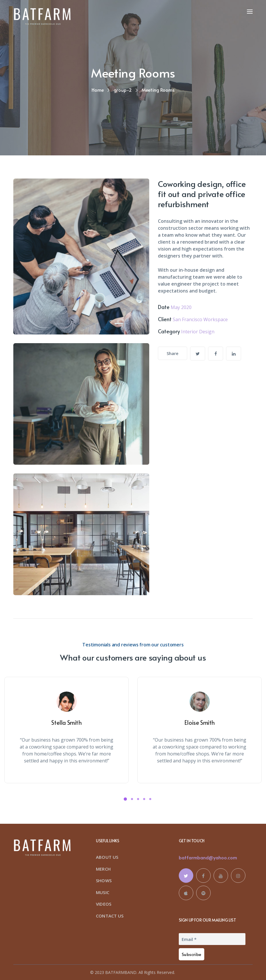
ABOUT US (107, 857)
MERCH (103, 869)
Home (98, 90)
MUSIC (103, 892)
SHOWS (104, 880)
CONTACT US (110, 916)
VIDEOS (104, 904)
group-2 (123, 90)
